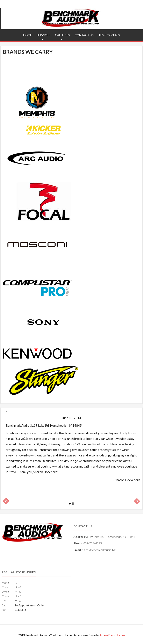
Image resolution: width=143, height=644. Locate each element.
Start (70, 504)
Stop (73, 504)
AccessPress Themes (112, 635)
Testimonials (109, 35)
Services (43, 35)
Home (28, 35)
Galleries (62, 35)
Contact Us (84, 35)
